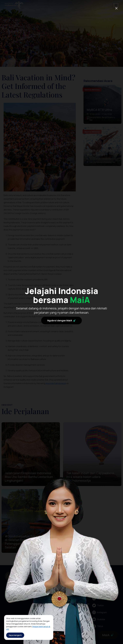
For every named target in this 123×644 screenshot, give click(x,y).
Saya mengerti (15, 635)
